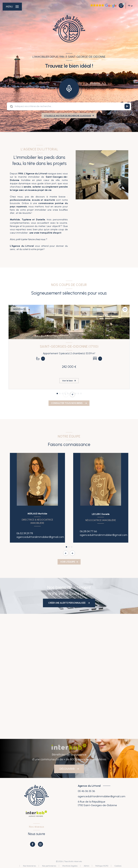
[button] (72, 395)
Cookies (118, 866)
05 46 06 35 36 (86, 791)
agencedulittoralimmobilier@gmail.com (40, 537)
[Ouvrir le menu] (12, 7)
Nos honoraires (29, 866)
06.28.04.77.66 (88, 531)
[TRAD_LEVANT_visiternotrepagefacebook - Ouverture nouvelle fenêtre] (33, 844)
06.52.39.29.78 (25, 533)
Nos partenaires (49, 866)
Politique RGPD (102, 866)
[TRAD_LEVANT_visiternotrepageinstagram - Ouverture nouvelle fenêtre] (40, 844)
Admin (86, 866)
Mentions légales (70, 866)
